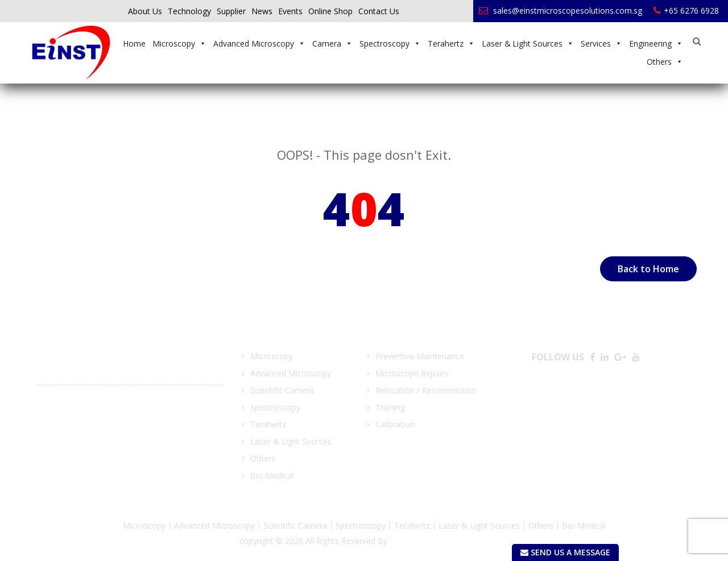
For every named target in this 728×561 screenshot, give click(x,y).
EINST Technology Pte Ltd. (439, 541)
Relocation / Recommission (426, 390)
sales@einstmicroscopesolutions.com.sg (561, 11)
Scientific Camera (282, 390)
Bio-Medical (272, 475)
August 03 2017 (67, 396)
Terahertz (451, 43)
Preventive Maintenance (420, 356)
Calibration (395, 424)
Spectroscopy (390, 43)
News (262, 11)
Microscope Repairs (412, 373)
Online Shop (330, 11)
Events (290, 11)
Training (390, 407)
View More (61, 439)
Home (134, 43)
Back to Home (648, 269)
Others (665, 62)
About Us (145, 11)
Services (601, 43)
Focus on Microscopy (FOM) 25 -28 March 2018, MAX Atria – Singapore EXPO (130, 370)
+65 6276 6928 (686, 11)
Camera (332, 43)
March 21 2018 (65, 353)
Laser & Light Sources (528, 43)
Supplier (231, 11)
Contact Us (379, 11)
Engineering (656, 43)
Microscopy (179, 43)
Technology (189, 11)
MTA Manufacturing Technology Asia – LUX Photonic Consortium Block (125, 414)
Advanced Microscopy (259, 43)
